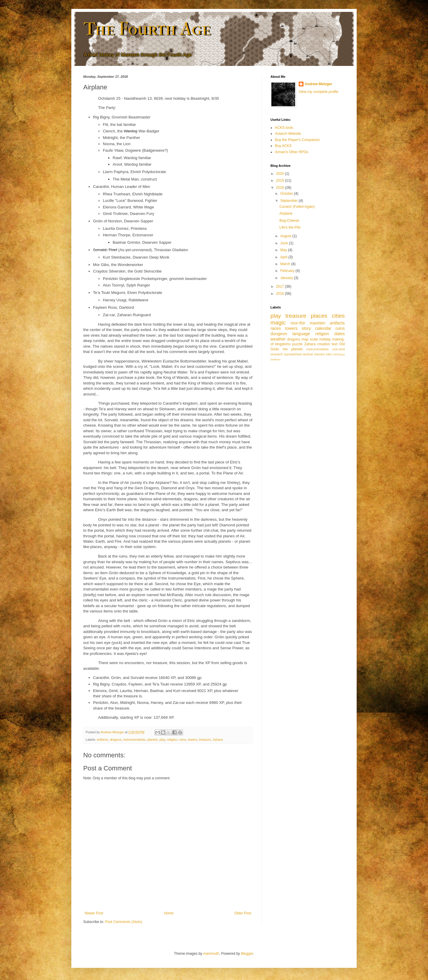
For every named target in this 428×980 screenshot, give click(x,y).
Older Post (243, 913)
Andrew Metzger (318, 84)
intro (329, 354)
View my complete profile (318, 92)
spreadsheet (293, 354)
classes (319, 354)
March (286, 264)
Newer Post (94, 913)
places (319, 316)
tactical (308, 354)
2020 (281, 174)
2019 (281, 181)
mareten (318, 323)
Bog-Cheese (289, 221)
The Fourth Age (147, 29)
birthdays (339, 354)
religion (172, 740)
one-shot (339, 349)
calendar (323, 328)
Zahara (218, 740)
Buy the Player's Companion (297, 140)
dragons (116, 740)
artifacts (103, 740)
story (306, 328)
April (284, 257)
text (335, 344)
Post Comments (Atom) (123, 922)
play (162, 740)
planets (153, 740)
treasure (205, 740)
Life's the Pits (290, 227)
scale (314, 339)
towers (193, 740)
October (287, 194)
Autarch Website (288, 134)
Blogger (247, 954)
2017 (281, 286)
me (285, 349)
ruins (182, 740)
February (288, 271)
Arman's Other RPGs (292, 152)
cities (338, 316)
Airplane (286, 213)
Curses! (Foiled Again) (297, 207)
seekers (276, 359)
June (285, 243)
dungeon (279, 334)
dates (340, 334)
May (284, 250)
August (286, 236)
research (277, 354)
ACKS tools (284, 128)
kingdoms (283, 344)
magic (278, 323)
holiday (325, 339)
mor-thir (298, 323)
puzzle (297, 344)
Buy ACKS (283, 146)
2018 (281, 188)
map (305, 339)
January (287, 278)
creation (324, 344)
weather (278, 339)
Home (169, 913)
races (276, 328)
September (289, 201)
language (301, 334)
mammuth (211, 954)
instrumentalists (134, 740)
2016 (281, 294)
